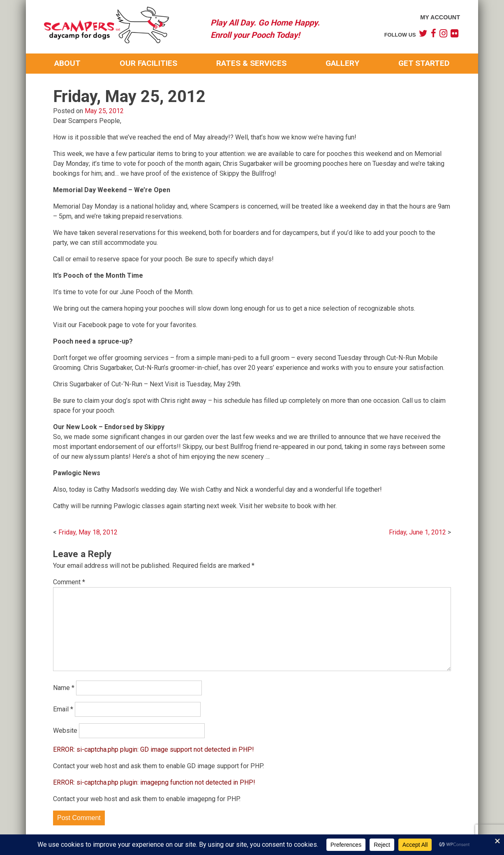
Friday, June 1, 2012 (417, 532)
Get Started (424, 63)
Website (65, 731)
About (67, 63)
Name (64, 688)
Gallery (342, 63)
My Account (440, 17)
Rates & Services (251, 63)
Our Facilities (148, 63)
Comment (69, 582)
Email (63, 709)
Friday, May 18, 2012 (88, 532)
